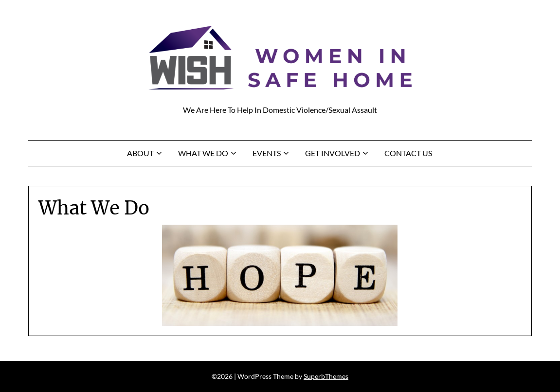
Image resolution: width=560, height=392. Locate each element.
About (140, 153)
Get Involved (333, 153)
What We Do (203, 153)
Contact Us (408, 153)
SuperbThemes (326, 376)
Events (267, 153)
